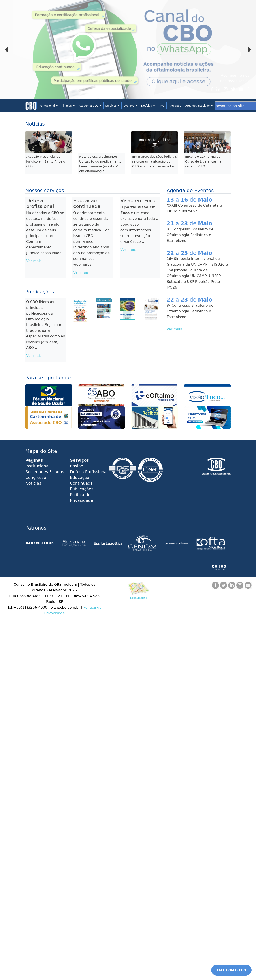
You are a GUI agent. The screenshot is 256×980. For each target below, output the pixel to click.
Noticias (33, 483)
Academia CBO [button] (89, 106)
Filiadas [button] (67, 106)
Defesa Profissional (89, 472)
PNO (162, 106)
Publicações (82, 489)
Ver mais (34, 261)
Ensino (77, 466)
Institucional (38, 466)
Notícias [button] (147, 106)
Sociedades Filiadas (45, 472)
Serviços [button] (111, 106)
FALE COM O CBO (231, 970)
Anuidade (175, 106)
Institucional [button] (47, 106)
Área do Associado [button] (198, 106)
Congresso (36, 477)
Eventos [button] (129, 106)
